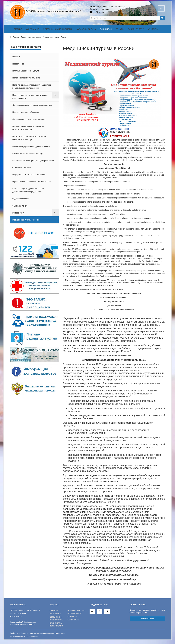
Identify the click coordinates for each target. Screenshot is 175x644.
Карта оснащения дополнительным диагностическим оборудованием (28, 192)
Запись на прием (20, 207)
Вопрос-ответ (18, 214)
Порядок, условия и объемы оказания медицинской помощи (29, 139)
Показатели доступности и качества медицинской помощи (28, 129)
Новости (16, 58)
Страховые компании (22, 169)
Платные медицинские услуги (26, 72)
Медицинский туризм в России (55, 39)
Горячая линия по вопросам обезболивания (32, 183)
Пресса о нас (18, 65)
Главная (18, 31)
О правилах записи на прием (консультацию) (32, 107)
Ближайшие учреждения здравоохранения (31, 148)
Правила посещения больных (26, 114)
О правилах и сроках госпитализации (29, 121)
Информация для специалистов (76, 613)
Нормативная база (86, 31)
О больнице (33, 31)
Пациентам (106, 31)
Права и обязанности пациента (26, 79)
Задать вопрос (136, 31)
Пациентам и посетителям (31, 39)
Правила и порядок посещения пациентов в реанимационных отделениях (32, 88)
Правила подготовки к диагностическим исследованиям (30, 98)
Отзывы (120, 31)
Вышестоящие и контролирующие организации (33, 162)
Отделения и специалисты (57, 31)
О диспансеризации (21, 200)
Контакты (153, 31)
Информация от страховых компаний (29, 176)
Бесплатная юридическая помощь (28, 155)
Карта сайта (73, 621)
